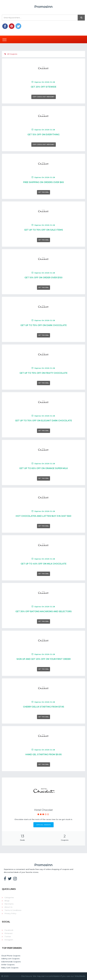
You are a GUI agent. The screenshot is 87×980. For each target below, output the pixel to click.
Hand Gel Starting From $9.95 (44, 754)
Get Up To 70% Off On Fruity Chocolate (43, 373)
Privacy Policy (10, 913)
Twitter (8, 936)
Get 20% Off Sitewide (44, 87)
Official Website (43, 825)
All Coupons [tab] (11, 54)
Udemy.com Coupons (10, 959)
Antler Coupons (8, 965)
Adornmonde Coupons (11, 962)
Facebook (9, 930)
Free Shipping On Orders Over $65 (43, 182)
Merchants (9, 904)
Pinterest (9, 933)
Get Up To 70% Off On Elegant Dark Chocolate (43, 421)
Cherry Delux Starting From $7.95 (44, 707)
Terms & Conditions (13, 910)
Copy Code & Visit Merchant (44, 97)
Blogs (7, 901)
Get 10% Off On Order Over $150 (43, 278)
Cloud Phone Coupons (11, 956)
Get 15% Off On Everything (43, 135)
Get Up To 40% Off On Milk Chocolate (44, 564)
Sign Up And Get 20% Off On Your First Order (44, 659)
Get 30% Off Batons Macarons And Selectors (44, 611)
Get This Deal (43, 192)
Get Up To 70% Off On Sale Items (44, 230)
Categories (9, 897)
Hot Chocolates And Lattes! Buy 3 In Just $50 (43, 516)
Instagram (9, 940)
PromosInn (15, 976)
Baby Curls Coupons (10, 968)
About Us (8, 907)
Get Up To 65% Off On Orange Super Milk (44, 468)
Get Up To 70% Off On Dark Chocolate (44, 325)
